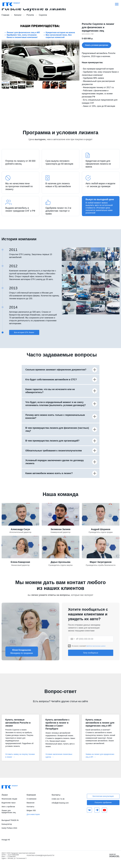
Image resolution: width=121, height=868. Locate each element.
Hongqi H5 (6, 840)
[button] (97, 45)
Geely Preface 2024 (9, 828)
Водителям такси (9, 803)
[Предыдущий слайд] (6, 52)
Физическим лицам (9, 799)
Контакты (30, 807)
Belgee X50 (31, 810)
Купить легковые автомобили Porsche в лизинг (18, 723)
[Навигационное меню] (117, 4)
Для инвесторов (33, 814)
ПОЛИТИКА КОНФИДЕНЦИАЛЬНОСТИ (41, 855)
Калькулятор (7, 824)
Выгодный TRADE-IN (10, 820)
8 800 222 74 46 (58, 799)
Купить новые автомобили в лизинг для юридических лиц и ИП (100, 723)
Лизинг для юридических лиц (9, 811)
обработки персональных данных (96, 646)
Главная (5, 15)
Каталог (18, 15)
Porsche (30, 15)
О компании (32, 799)
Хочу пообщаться (91, 653)
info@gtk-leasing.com (60, 803)
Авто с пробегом (8, 807)
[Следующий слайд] (75, 52)
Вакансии (31, 803)
